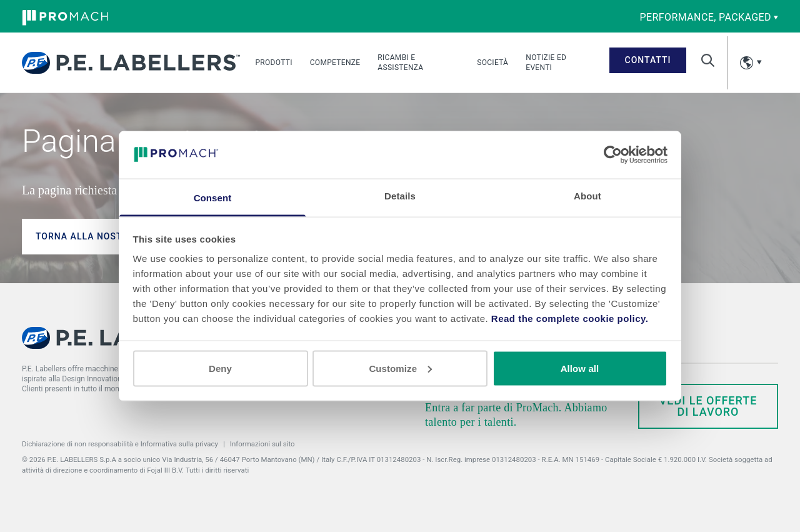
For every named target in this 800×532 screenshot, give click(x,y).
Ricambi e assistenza (400, 63)
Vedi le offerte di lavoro (708, 406)
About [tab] (587, 196)
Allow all (580, 368)
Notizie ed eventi (546, 63)
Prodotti (273, 63)
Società (492, 63)
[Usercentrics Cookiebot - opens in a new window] (613, 154)
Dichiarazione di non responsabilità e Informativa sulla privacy (120, 444)
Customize (400, 368)
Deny (220, 368)
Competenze (335, 63)
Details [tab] (400, 196)
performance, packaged (709, 17)
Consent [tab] (213, 198)
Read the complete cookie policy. (570, 319)
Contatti (648, 60)
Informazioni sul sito (262, 444)
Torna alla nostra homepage (112, 236)
